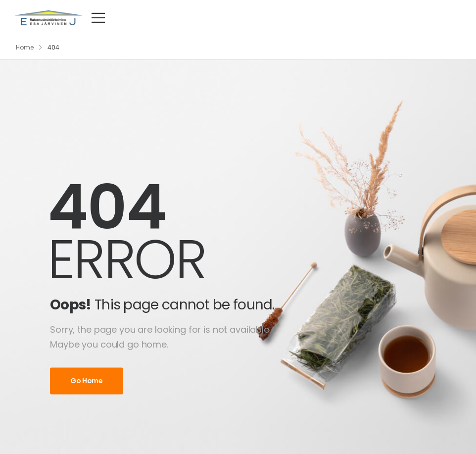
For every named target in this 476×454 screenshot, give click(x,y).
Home (25, 47)
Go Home (87, 381)
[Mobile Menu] (98, 18)
